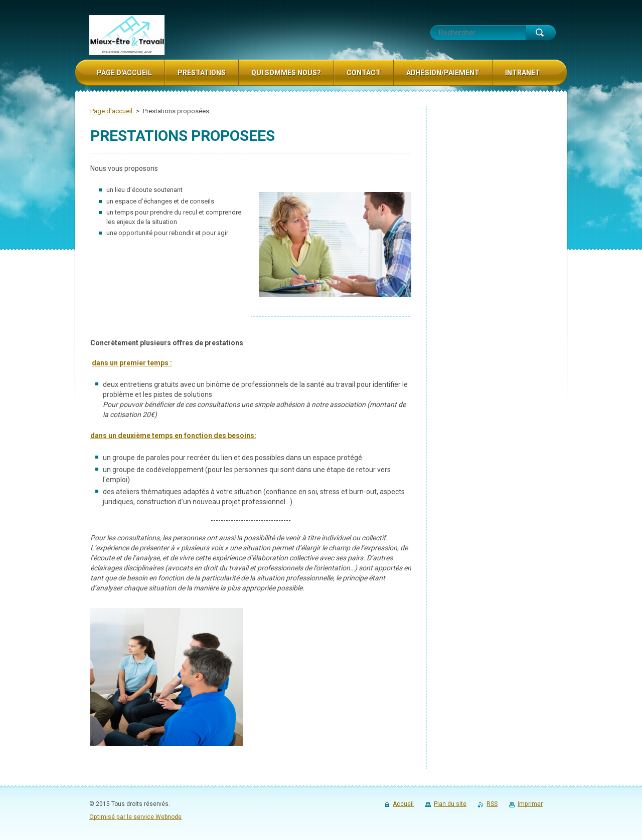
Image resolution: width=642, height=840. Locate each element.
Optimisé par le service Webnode (135, 817)
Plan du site (450, 804)
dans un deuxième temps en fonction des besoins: (173, 436)
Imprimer (530, 804)
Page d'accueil (111, 111)
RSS (492, 804)
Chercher (541, 33)
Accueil (403, 804)
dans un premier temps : (132, 363)
